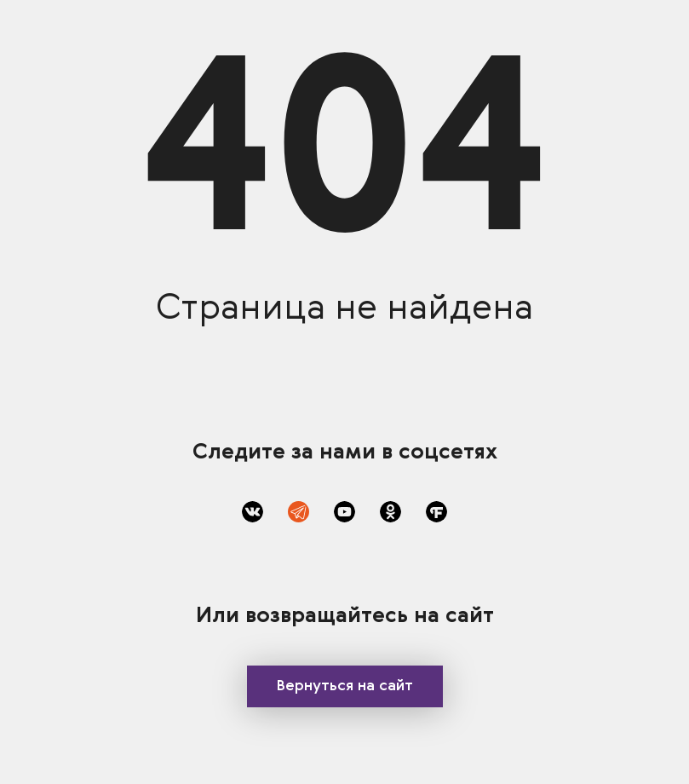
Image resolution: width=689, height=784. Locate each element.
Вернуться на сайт (344, 686)
